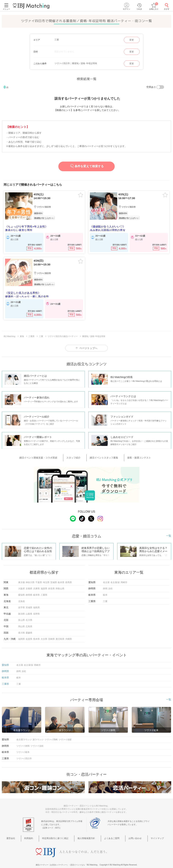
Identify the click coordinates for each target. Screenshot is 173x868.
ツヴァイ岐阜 (23, 748)
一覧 (169, 532)
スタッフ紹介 (77, 455)
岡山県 (22, 623)
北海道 (22, 597)
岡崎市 (124, 579)
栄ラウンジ (38, 736)
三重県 (44, 591)
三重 (105, 597)
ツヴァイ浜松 (37, 742)
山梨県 (29, 610)
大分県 (44, 635)
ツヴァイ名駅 (65, 736)
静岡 (105, 585)
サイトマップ (147, 834)
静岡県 (29, 591)
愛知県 (22, 591)
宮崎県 (51, 635)
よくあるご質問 (109, 834)
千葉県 (39, 579)
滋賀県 (44, 585)
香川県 (22, 629)
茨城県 (54, 579)
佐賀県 (29, 635)
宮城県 (29, 604)
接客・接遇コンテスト (133, 455)
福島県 (36, 604)
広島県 (29, 623)
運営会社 (24, 834)
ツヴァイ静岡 (23, 742)
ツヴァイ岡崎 (51, 736)
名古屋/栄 (115, 579)
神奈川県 (30, 579)
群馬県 (69, 579)
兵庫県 (36, 585)
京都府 (29, 585)
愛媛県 (29, 629)
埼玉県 (46, 579)
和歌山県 (60, 585)
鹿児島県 (60, 635)
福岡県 (22, 635)
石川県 (29, 616)
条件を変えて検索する (86, 166)
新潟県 (22, 610)
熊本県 (36, 635)
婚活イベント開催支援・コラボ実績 (48, 455)
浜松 (110, 585)
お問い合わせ (129, 834)
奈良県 (51, 585)
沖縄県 (69, 635)
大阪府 (22, 585)
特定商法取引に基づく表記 (60, 834)
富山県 (22, 616)
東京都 (22, 579)
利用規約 (37, 834)
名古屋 (106, 579)
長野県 (36, 610)
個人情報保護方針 (88, 834)
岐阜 (105, 591)
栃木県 (61, 579)
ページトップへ (88, 346)
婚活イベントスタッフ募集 (103, 455)
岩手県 (22, 604)
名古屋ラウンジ (24, 736)
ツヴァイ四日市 (24, 755)
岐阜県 (36, 591)
